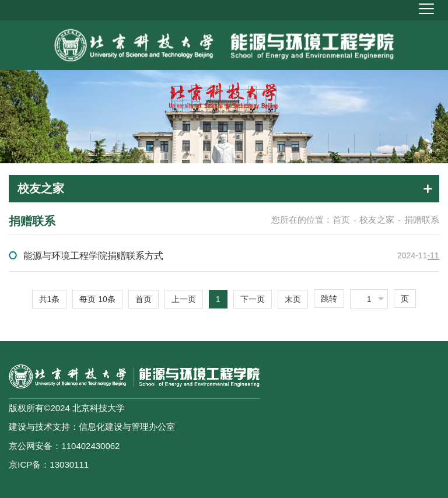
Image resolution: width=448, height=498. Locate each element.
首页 (341, 220)
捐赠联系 (422, 220)
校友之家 (377, 220)
